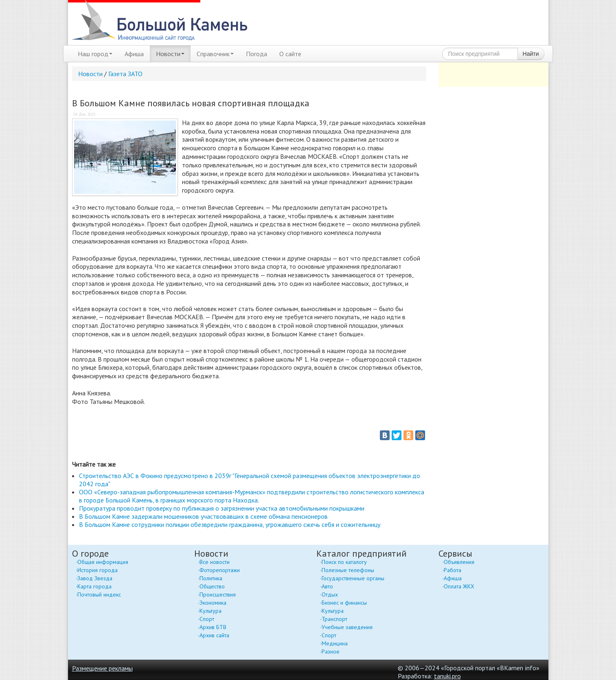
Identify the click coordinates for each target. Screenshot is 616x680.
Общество (212, 586)
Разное (331, 651)
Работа (453, 570)
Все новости (215, 562)
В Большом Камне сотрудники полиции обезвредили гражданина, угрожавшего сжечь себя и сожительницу (230, 524)
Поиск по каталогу (344, 562)
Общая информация (103, 562)
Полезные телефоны (348, 570)
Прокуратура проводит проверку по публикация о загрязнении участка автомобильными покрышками (222, 508)
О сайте (290, 54)
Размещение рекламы (102, 668)
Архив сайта (214, 635)
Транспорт (334, 619)
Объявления (459, 562)
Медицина (335, 643)
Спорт (207, 619)
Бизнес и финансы (344, 603)
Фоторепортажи (220, 570)
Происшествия (218, 594)
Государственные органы (353, 578)
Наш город (95, 54)
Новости (170, 54)
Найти (531, 54)
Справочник (215, 54)
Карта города (94, 586)
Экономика (213, 603)
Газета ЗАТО (125, 74)
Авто (327, 586)
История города (98, 570)
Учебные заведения (347, 627)
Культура (210, 611)
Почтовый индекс (99, 594)
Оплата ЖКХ (459, 586)
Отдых (330, 594)
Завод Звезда (95, 578)
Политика (211, 578)
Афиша (134, 54)
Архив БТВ (213, 627)
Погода (256, 54)
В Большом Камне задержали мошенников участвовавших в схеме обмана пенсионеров (203, 516)
